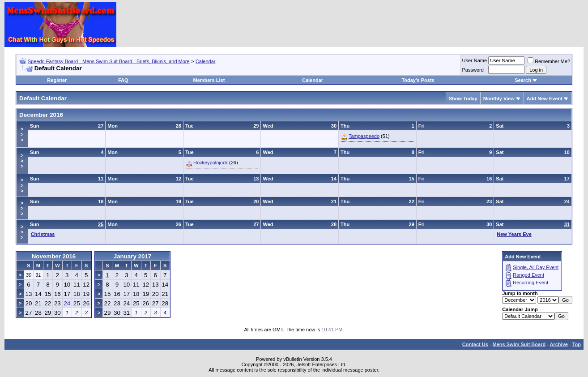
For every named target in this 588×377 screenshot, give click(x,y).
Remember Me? (549, 61)
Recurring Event (530, 283)
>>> (22, 134)
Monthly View (499, 99)
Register (57, 80)
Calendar (206, 61)
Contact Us (475, 344)
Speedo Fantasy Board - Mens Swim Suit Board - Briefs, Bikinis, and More (109, 61)
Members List (209, 80)
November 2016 (54, 256)
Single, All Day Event (536, 267)
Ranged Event (528, 275)
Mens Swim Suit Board (519, 344)
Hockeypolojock (211, 163)
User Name (475, 60)
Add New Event (545, 99)
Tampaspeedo (364, 136)
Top (577, 344)
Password (473, 70)
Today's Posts (418, 80)
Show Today (463, 99)
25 (101, 224)
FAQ (123, 80)
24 (67, 303)
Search (523, 80)
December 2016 (41, 115)
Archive (559, 344)
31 (567, 224)
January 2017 (132, 256)
